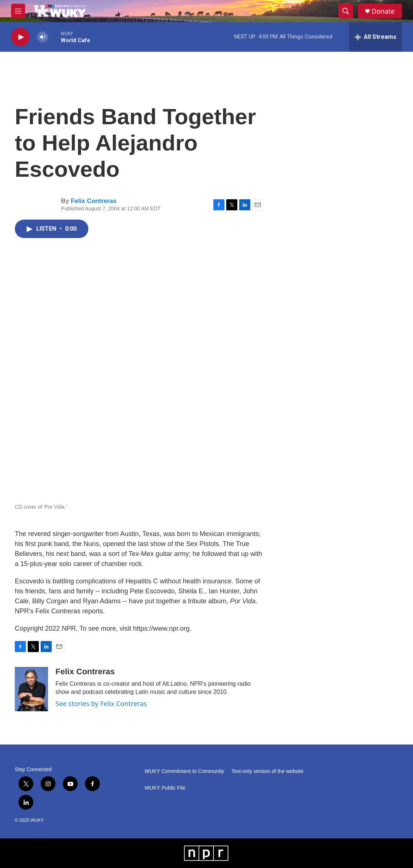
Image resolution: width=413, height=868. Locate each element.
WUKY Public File (165, 788)
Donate (383, 11)
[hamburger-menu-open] (18, 11)
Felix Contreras (94, 201)
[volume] (43, 37)
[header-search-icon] (346, 11)
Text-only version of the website (268, 771)
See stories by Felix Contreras (101, 703)
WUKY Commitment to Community (184, 771)
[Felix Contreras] (31, 689)
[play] (20, 37)
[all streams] (375, 37)
